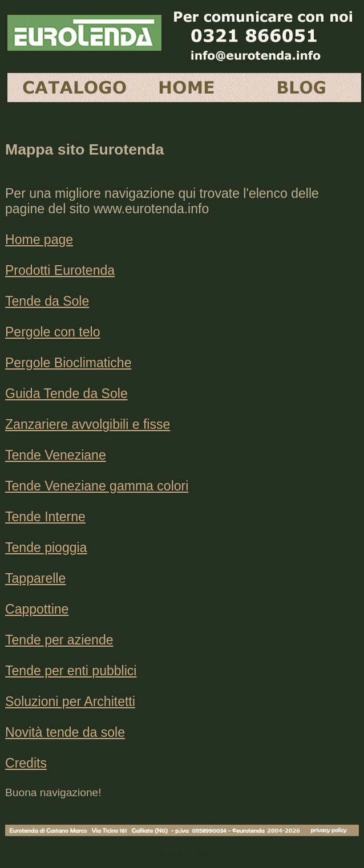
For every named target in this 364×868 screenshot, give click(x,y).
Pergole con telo (52, 332)
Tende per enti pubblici (71, 671)
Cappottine (37, 609)
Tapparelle (35, 578)
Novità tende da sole (65, 732)
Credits (26, 763)
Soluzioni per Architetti (70, 701)
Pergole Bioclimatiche (68, 363)
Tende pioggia (46, 547)
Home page (39, 240)
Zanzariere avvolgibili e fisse (88, 424)
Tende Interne (45, 517)
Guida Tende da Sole (66, 394)
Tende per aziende (59, 640)
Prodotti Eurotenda (60, 270)
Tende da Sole (47, 301)
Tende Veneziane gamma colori (97, 486)
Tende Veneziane (56, 455)
